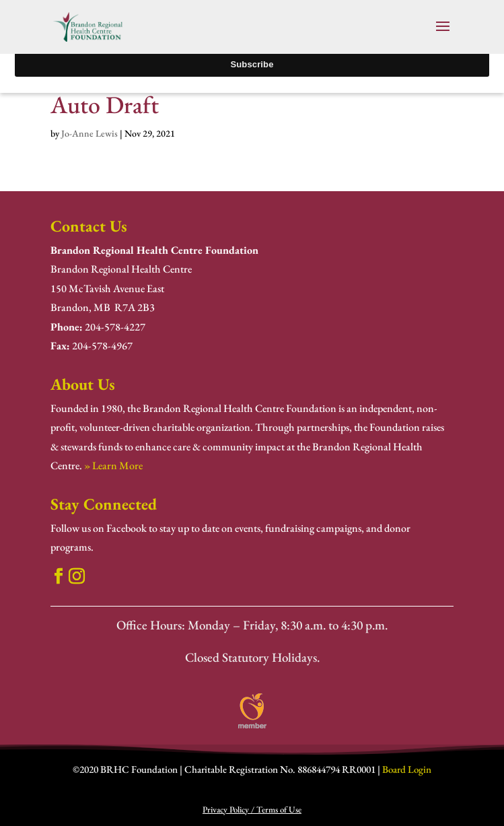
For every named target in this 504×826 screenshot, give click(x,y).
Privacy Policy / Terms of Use (252, 810)
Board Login (407, 769)
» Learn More (113, 466)
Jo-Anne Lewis (89, 133)
